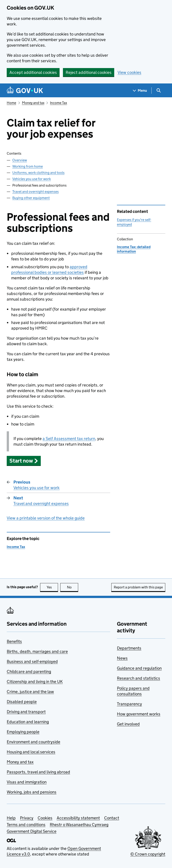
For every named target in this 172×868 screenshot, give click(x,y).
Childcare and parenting (29, 672)
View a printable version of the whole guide (46, 518)
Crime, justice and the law (30, 692)
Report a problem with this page (138, 587)
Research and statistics (139, 678)
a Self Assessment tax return (69, 439)
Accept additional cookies (33, 72)
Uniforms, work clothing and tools (38, 173)
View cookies (129, 72)
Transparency (129, 704)
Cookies (45, 818)
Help (11, 818)
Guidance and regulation (139, 668)
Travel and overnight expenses (35, 192)
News (122, 658)
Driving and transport (26, 712)
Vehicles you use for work (32, 179)
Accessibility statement (78, 818)
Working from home (28, 166)
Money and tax (33, 103)
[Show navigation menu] (140, 90)
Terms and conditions (26, 825)
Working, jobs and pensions (32, 792)
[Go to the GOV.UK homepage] (25, 90)
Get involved (128, 724)
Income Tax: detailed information (134, 249)
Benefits (14, 641)
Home (11, 103)
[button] (24, 461)
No (73, 587)
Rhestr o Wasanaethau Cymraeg (79, 825)
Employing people (23, 732)
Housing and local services (31, 752)
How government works (139, 714)
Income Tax (58, 103)
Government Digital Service (32, 831)
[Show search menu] (158, 90)
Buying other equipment (31, 198)
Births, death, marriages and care (37, 651)
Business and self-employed (32, 661)
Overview (20, 160)
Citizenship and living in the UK (35, 682)
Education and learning (28, 722)
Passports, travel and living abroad (38, 772)
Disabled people (22, 702)
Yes (52, 587)
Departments (129, 648)
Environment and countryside (33, 742)
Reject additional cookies (89, 72)
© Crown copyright (148, 854)
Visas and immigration (27, 782)
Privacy (27, 818)
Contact (112, 818)
